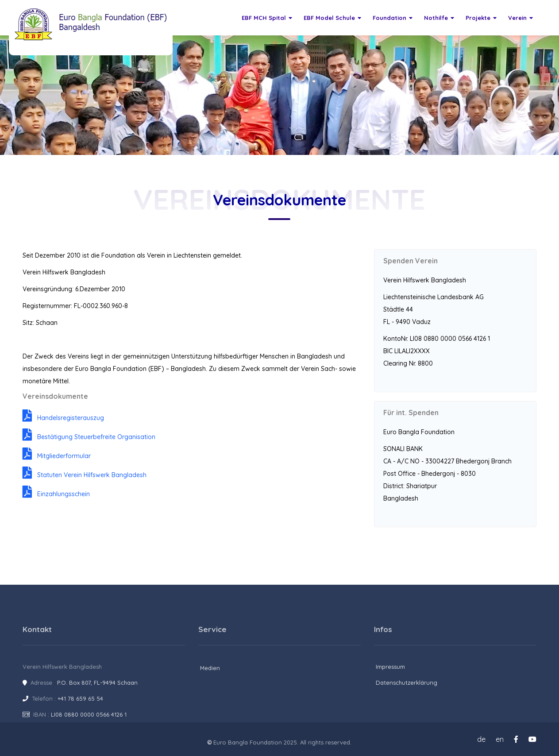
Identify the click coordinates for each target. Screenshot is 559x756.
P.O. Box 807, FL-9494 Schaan (97, 683)
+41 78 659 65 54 (80, 698)
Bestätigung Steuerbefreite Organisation (89, 437)
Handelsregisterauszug (63, 418)
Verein (520, 18)
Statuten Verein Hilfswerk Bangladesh (85, 475)
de (481, 739)
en (500, 739)
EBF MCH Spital (267, 18)
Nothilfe (439, 18)
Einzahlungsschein (56, 494)
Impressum (390, 667)
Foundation (393, 18)
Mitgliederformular (57, 456)
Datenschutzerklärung (407, 683)
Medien (210, 668)
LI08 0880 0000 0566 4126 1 (89, 714)
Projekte (481, 18)
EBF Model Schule (332, 18)
